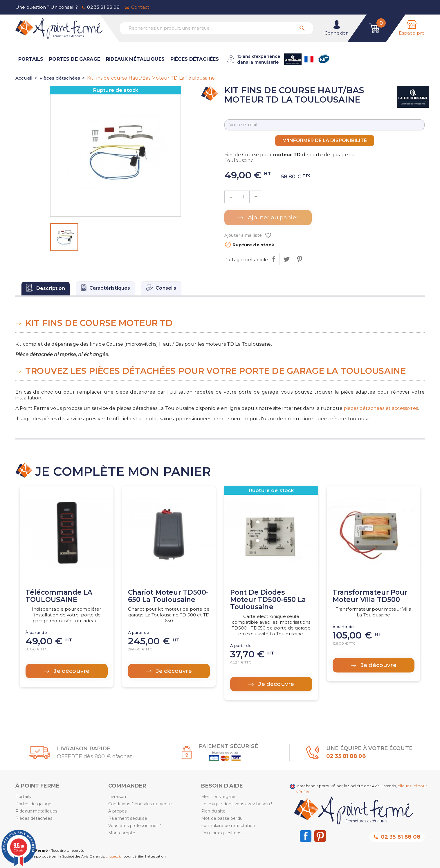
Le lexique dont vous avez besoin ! (237, 804)
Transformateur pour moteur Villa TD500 (370, 596)
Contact (140, 7)
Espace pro (412, 33)
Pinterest (299, 259)
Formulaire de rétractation (228, 826)
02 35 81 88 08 (103, 7)
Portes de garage (75, 59)
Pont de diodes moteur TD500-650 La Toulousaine (268, 600)
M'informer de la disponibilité (325, 140)
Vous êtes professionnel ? (135, 826)
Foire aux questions (221, 833)
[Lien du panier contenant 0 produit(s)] (374, 28)
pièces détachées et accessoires (381, 408)
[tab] (46, 288)
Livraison (117, 797)
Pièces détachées (195, 59)
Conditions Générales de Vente (140, 804)
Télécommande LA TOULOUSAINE (59, 596)
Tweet (286, 259)
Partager (274, 259)
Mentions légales (219, 797)
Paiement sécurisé (128, 818)
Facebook (306, 836)
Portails (31, 59)
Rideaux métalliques (135, 59)
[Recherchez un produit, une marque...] (216, 28)
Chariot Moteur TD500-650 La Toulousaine (168, 596)
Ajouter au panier (272, 217)
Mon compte (122, 833)
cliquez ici (114, 856)
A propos (117, 811)
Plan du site (213, 811)
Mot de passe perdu (222, 818)
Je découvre (71, 671)
